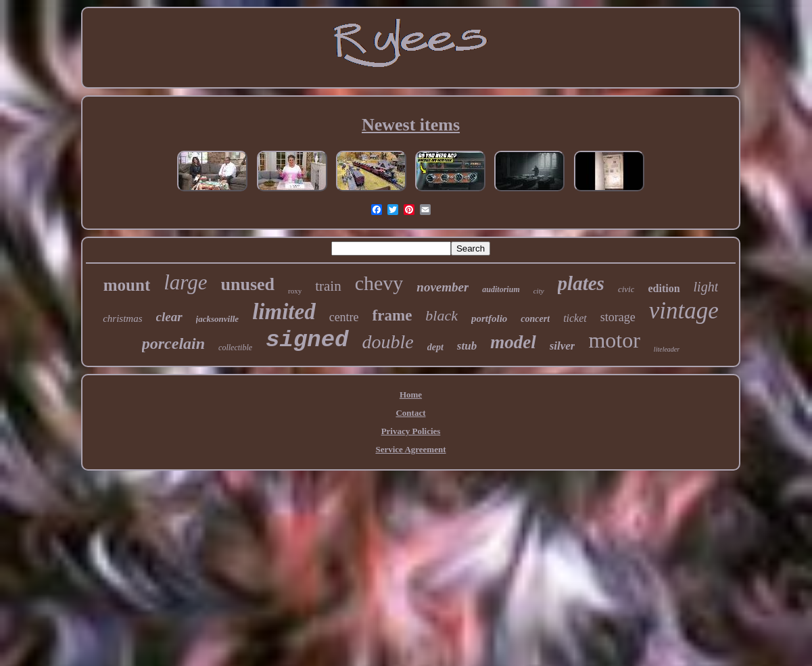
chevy (379, 283)
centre (344, 317)
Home (411, 395)
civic (626, 289)
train (328, 286)
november (443, 287)
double (388, 342)
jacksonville (218, 319)
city (539, 291)
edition (664, 288)
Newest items (411, 125)
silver (563, 346)
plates (581, 283)
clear (169, 317)
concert (535, 319)
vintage (684, 311)
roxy (295, 291)
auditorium (501, 289)
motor (614, 340)
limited (284, 312)
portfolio (489, 318)
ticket (575, 318)
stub (467, 346)
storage (618, 317)
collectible (235, 348)
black (441, 315)
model (513, 342)
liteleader (667, 349)
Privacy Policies (411, 431)
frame (392, 315)
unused (248, 284)
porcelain (173, 343)
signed (307, 340)
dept (435, 347)
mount (127, 285)
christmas (122, 318)
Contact (410, 413)
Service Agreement (410, 449)
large (185, 282)
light (706, 287)
